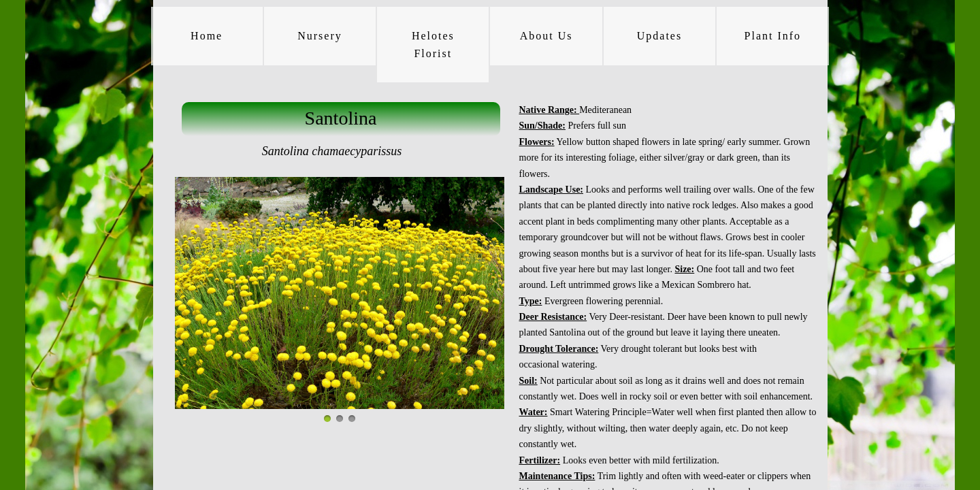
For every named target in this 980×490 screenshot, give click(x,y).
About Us (546, 36)
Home (207, 36)
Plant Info (773, 36)
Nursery (320, 36)
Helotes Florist (433, 45)
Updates (659, 36)
